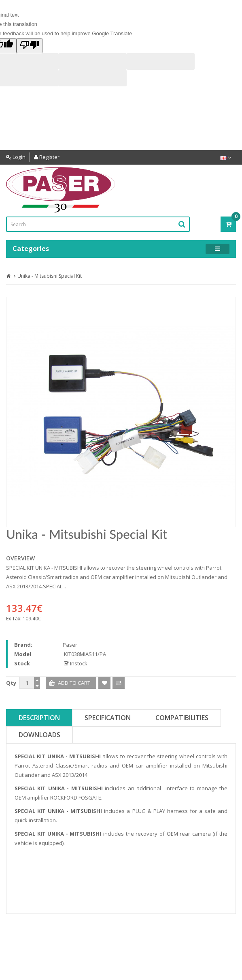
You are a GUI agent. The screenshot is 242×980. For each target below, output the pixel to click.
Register (47, 157)
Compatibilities (182, 718)
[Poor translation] (30, 46)
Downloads (39, 735)
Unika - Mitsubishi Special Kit (50, 276)
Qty (11, 683)
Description (39, 718)
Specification (108, 718)
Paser (70, 645)
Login (16, 157)
